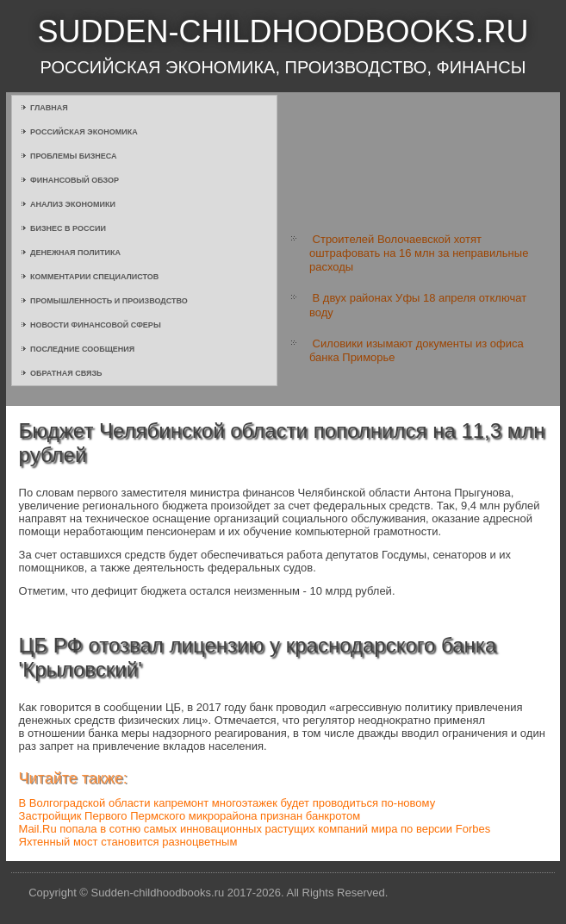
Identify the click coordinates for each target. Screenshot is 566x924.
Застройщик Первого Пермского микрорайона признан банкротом (190, 816)
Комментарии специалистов (94, 277)
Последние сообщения (82, 349)
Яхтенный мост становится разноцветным (128, 842)
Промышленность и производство (109, 301)
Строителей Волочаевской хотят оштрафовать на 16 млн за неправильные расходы (419, 253)
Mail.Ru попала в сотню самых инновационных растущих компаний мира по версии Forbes (255, 829)
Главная (49, 108)
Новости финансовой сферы (96, 325)
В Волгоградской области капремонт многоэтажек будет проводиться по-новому (227, 803)
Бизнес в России (68, 228)
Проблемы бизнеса (74, 156)
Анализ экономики (73, 204)
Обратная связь (66, 373)
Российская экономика (84, 132)
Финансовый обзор (75, 180)
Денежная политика (75, 253)
